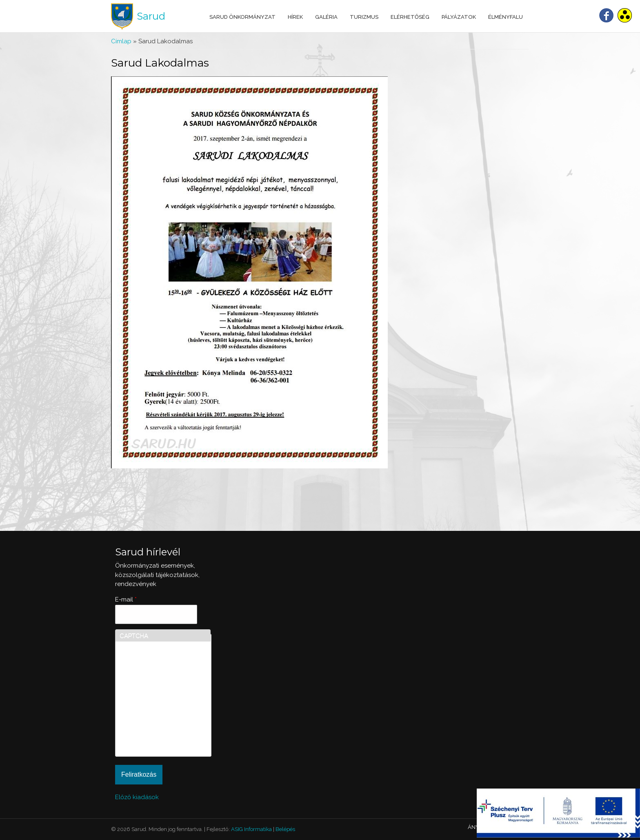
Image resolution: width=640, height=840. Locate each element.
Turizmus (364, 17)
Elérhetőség (410, 17)
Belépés (285, 829)
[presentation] (153, 723)
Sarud (151, 16)
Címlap (121, 41)
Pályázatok (459, 17)
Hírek (295, 17)
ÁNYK (475, 827)
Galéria (326, 17)
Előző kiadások (137, 797)
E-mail (126, 599)
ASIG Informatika (251, 829)
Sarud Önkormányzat (242, 17)
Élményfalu (506, 17)
